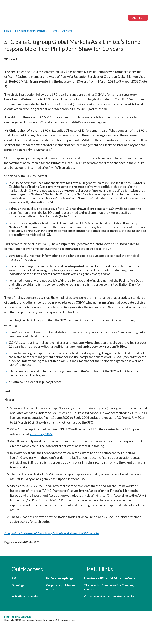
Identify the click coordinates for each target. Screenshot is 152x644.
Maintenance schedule (18, 617)
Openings (18, 585)
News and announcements (30, 31)
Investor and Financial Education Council (111, 578)
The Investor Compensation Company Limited (109, 587)
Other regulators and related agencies (109, 596)
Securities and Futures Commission (12, 5)
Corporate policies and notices (61, 587)
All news (67, 31)
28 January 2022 (41, 434)
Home (8, 31)
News (54, 31)
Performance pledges (60, 578)
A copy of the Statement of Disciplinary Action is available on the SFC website (51, 533)
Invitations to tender (25, 596)
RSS (14, 578)
